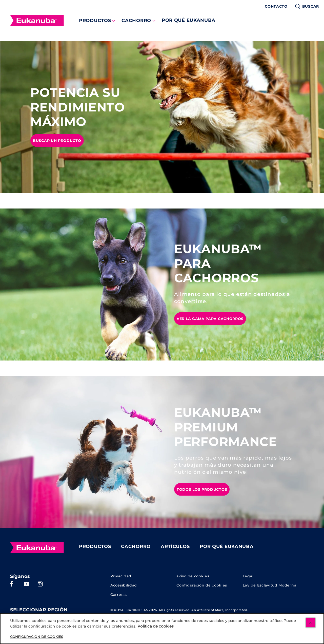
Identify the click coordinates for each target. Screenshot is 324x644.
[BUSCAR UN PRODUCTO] (57, 140)
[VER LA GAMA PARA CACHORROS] (210, 318)
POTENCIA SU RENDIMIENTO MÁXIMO (78, 107)
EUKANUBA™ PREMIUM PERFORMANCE (226, 427)
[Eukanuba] (37, 548)
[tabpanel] (162, 117)
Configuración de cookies (202, 585)
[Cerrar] (311, 623)
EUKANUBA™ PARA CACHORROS (218, 263)
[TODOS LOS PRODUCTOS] (202, 489)
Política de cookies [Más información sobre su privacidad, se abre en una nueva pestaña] (156, 627)
